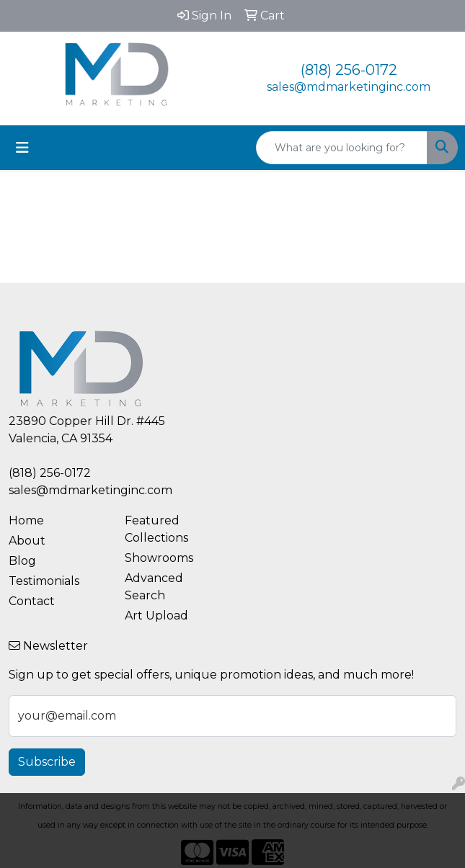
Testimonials (44, 581)
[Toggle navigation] (22, 148)
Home (26, 520)
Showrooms (159, 558)
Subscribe (47, 762)
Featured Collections (156, 529)
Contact (32, 601)
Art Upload (156, 616)
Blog (22, 561)
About (27, 541)
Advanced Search (154, 587)
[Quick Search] (342, 148)
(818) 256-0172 (349, 70)
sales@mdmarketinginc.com (349, 87)
